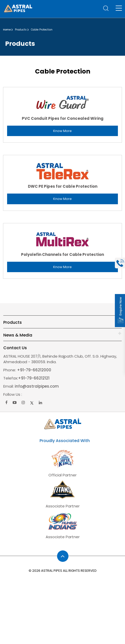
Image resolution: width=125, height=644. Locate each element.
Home (7, 30)
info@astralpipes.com (37, 386)
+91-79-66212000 (34, 370)
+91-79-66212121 (34, 378)
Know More (62, 131)
